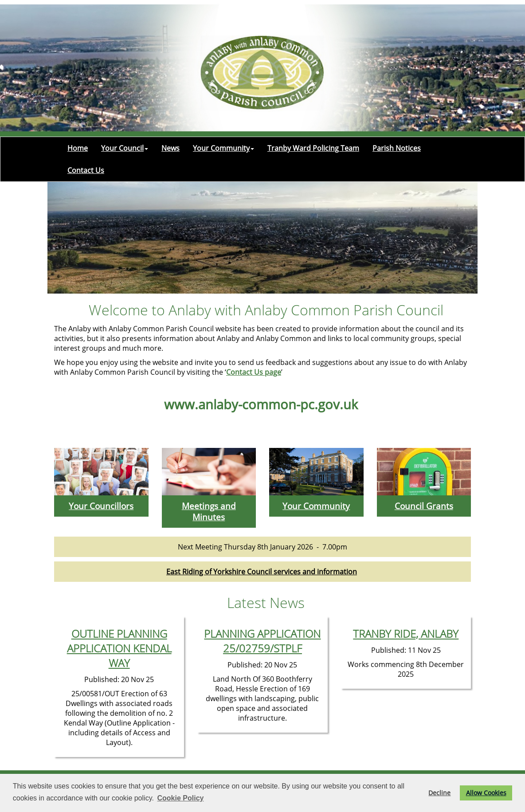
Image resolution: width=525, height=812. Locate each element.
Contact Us (86, 170)
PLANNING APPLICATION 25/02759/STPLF (262, 641)
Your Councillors (101, 506)
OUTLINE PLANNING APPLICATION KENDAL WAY (119, 648)
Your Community (223, 148)
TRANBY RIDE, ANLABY (406, 634)
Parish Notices (397, 148)
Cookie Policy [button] (181, 798)
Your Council (125, 148)
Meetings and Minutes (209, 511)
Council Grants (424, 506)
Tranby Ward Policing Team (313, 148)
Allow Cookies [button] (486, 793)
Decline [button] (439, 793)
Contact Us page (254, 372)
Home (78, 148)
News (170, 148)
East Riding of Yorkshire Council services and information (262, 572)
